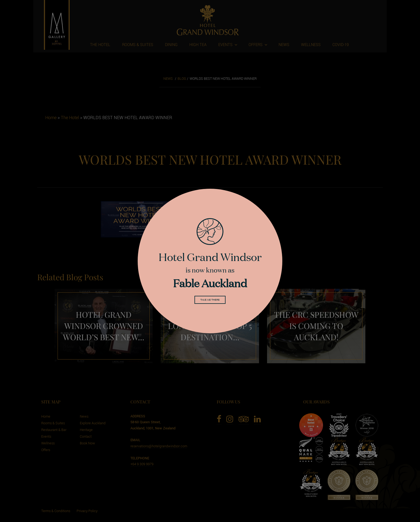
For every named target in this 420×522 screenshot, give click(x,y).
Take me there (210, 301)
